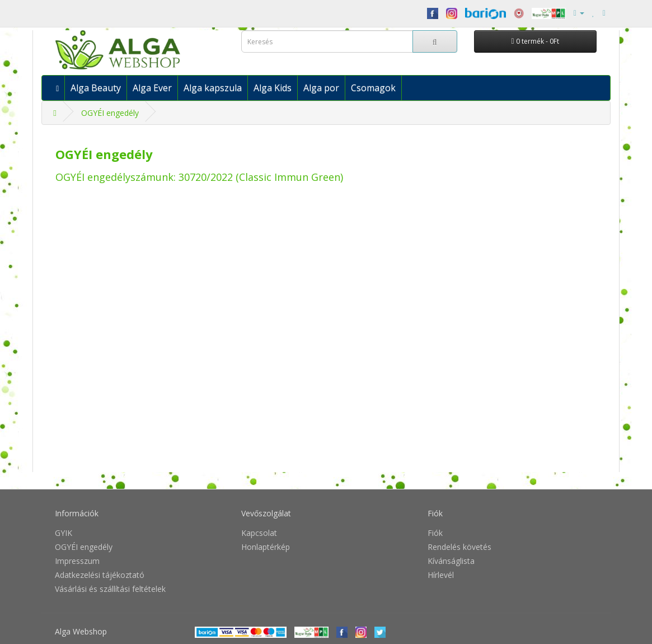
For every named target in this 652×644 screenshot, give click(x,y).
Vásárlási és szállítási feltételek (110, 589)
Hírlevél (441, 575)
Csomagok (373, 88)
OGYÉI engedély (110, 113)
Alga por (321, 88)
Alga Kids (273, 88)
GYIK (64, 533)
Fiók (435, 533)
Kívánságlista (451, 561)
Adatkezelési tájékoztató (100, 575)
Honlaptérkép (266, 547)
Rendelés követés (459, 547)
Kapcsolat (259, 533)
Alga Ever (152, 88)
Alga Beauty (96, 88)
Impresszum (77, 561)
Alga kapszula (213, 88)
